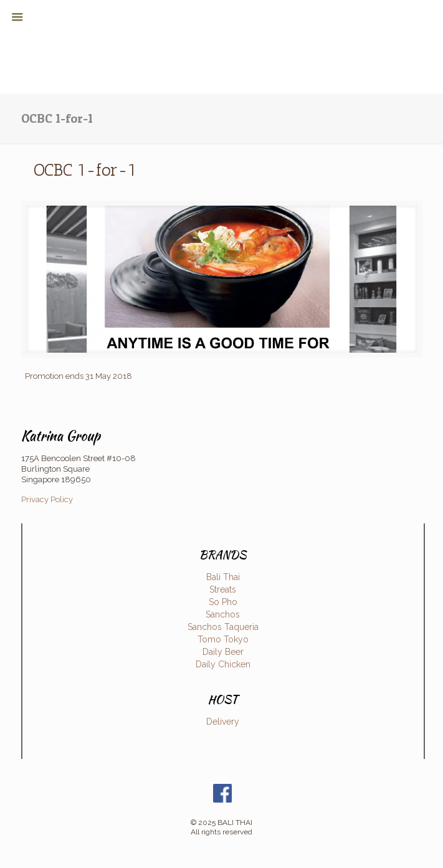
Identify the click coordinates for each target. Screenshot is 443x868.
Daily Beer (223, 652)
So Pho (223, 602)
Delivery (223, 722)
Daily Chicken (223, 664)
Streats (223, 589)
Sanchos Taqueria (223, 627)
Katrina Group (61, 436)
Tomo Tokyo (223, 639)
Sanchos (223, 614)
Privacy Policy (47, 499)
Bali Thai (223, 577)
